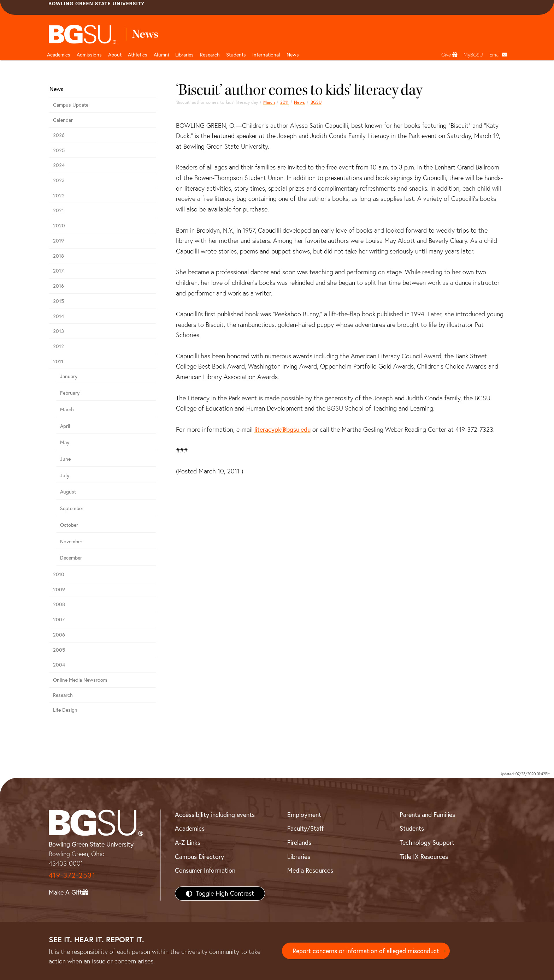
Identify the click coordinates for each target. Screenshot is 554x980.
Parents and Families (427, 815)
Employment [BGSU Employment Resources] (304, 815)
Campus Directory (199, 857)
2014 (58, 316)
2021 (58, 210)
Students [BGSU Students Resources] (412, 828)
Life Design (65, 710)
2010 (59, 574)
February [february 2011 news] (70, 393)
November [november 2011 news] (71, 542)
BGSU (316, 102)
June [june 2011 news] (65, 459)
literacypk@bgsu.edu (282, 429)
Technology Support (427, 842)
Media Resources (310, 870)
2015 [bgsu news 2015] (58, 301)
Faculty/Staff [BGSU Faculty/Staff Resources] (305, 828)
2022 (59, 196)
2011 (284, 102)
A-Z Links (188, 842)
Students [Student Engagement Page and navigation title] (236, 55)
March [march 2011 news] (269, 102)
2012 (58, 346)
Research (63, 695)
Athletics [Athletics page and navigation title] (138, 55)
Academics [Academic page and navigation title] (59, 55)
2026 (59, 135)
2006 (59, 635)
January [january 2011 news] (69, 376)
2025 (59, 150)
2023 (59, 180)
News (299, 102)
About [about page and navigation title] (115, 55)
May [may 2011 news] (65, 442)
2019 (58, 241)
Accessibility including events (215, 815)
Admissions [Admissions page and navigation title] (89, 55)
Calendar (63, 120)
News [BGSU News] (293, 55)
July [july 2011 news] (65, 476)
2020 (59, 226)
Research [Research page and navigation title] (210, 55)
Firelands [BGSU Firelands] (299, 842)
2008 (59, 604)
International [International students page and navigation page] (266, 55)
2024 (59, 165)
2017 (58, 271)
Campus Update (71, 105)
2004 (59, 665)
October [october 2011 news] (69, 525)
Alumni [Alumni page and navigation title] (161, 55)
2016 (58, 286)
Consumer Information (205, 870)
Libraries (184, 55)
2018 (58, 256)
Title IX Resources (424, 857)
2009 (59, 590)
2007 (59, 620)
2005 (59, 650)
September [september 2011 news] (72, 508)
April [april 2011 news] (65, 426)
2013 (58, 331)
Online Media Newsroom (80, 680)
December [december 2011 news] (71, 558)
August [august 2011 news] (68, 492)
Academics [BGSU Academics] (190, 828)
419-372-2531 (72, 875)
